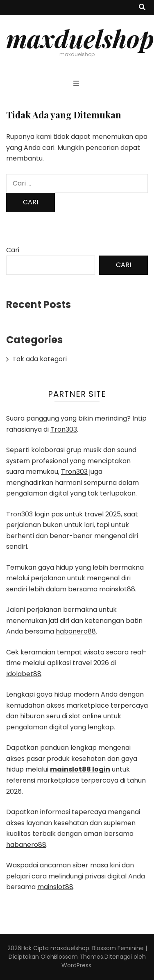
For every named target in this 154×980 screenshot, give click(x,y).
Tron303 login (28, 514)
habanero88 (76, 631)
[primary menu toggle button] (77, 84)
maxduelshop (80, 38)
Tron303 (64, 429)
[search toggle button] (142, 8)
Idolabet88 (24, 674)
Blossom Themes (79, 957)
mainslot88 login (80, 769)
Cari (13, 250)
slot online (85, 716)
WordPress (76, 965)
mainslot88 (117, 589)
